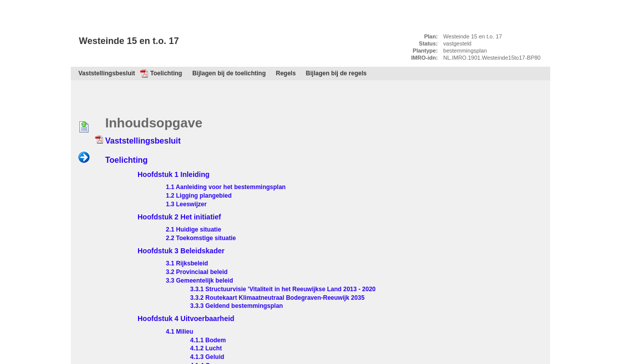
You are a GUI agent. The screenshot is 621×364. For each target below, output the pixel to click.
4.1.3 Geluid (207, 357)
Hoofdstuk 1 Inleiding (173, 174)
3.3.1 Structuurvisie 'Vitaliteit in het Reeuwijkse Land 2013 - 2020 (283, 289)
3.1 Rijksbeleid (187, 263)
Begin (84, 127)
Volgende (84, 158)
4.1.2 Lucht (206, 348)
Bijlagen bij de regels (336, 73)
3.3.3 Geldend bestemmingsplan (236, 306)
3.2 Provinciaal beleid (197, 272)
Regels (286, 73)
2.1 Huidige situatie (193, 230)
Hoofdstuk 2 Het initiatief (179, 217)
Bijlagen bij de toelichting (229, 73)
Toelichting (166, 73)
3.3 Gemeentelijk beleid (199, 281)
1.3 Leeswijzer (186, 204)
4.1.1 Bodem (208, 340)
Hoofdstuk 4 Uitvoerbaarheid (186, 318)
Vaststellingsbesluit (107, 73)
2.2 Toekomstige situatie (201, 238)
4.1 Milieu (180, 332)
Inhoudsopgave (123, 63)
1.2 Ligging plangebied (199, 196)
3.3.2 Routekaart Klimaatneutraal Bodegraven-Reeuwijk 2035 (277, 298)
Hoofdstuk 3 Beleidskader (181, 251)
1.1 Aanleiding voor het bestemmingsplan (226, 187)
